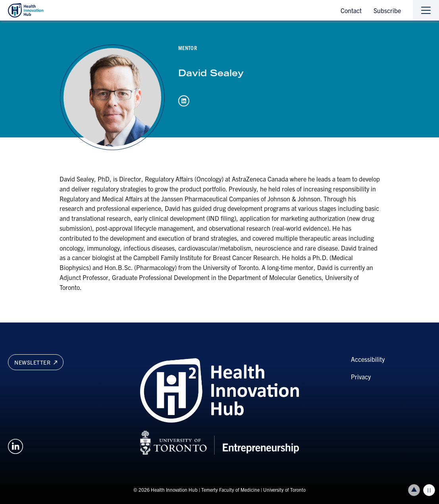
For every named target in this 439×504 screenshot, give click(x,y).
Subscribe (387, 10)
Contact (351, 10)
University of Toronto (284, 490)
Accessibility (368, 359)
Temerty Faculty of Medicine (230, 490)
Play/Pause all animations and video (429, 490)
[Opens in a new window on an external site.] (15, 445)
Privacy (361, 377)
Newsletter (36, 362)
